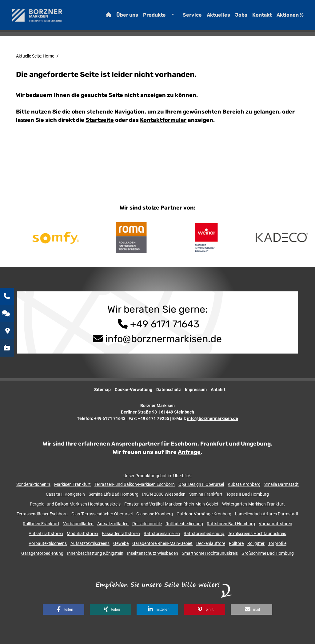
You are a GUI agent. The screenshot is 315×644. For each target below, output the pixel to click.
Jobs (235, 17)
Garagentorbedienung (42, 553)
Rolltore (236, 543)
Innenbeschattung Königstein (95, 553)
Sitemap (102, 390)
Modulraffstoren (82, 534)
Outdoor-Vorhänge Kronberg (204, 514)
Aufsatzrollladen (113, 524)
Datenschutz (169, 390)
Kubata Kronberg (244, 484)
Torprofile (277, 543)
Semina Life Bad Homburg (114, 494)
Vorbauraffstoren (275, 524)
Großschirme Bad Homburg (268, 553)
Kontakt (256, 17)
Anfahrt (218, 390)
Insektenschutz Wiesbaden (153, 553)
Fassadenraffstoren (121, 534)
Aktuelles (213, 17)
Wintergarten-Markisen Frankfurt (253, 504)
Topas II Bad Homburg (247, 494)
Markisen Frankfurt (72, 484)
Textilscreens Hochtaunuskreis (257, 534)
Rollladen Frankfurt (41, 524)
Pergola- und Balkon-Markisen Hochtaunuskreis (75, 504)
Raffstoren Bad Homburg (231, 524)
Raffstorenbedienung (204, 534)
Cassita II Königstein (65, 494)
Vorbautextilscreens (48, 543)
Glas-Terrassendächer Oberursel (102, 514)
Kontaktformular (163, 120)
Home (48, 56)
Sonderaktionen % (33, 484)
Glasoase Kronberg (155, 514)
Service (186, 17)
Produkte (149, 17)
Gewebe (121, 543)
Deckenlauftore (211, 543)
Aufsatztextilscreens (90, 543)
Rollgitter (256, 543)
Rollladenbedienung (184, 524)
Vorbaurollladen (78, 524)
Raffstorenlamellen (162, 534)
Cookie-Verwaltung (134, 390)
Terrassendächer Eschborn (42, 514)
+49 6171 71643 (157, 324)
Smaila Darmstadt (281, 484)
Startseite (100, 120)
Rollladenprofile (147, 524)
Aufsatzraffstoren (46, 534)
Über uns (121, 17)
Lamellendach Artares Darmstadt (267, 514)
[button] (64, 609)
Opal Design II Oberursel (201, 484)
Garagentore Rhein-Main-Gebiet (162, 543)
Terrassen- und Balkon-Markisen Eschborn (135, 484)
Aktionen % (284, 17)
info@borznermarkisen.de (163, 339)
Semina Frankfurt (206, 494)
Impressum (196, 390)
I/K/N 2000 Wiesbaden (164, 494)
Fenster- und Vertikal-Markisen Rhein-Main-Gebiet (171, 504)
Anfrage (189, 452)
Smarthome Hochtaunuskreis (210, 553)
